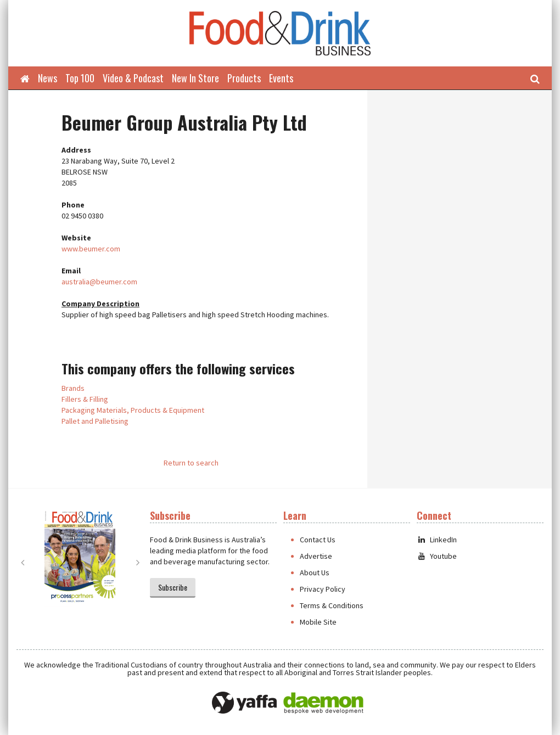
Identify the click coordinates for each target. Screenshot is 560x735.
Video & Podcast (133, 78)
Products (244, 78)
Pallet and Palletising (95, 421)
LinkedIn (437, 540)
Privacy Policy (323, 589)
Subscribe (173, 587)
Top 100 (80, 78)
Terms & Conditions (332, 605)
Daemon (323, 703)
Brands (73, 388)
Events (281, 78)
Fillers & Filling (85, 399)
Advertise (316, 556)
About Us (315, 573)
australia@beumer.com (99, 282)
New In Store (195, 78)
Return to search (191, 463)
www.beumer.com (91, 249)
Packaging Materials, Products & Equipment (133, 410)
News (47, 78)
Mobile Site (318, 622)
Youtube (437, 556)
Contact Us (318, 540)
